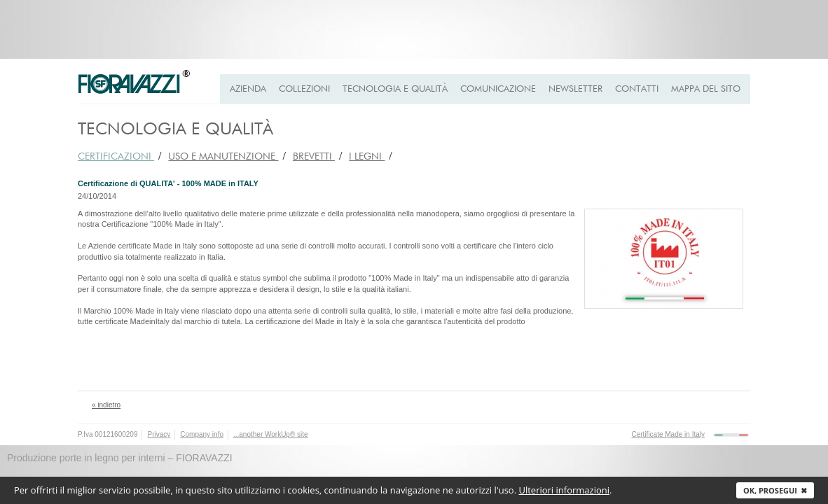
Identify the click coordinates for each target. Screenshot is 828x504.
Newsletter (575, 89)
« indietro (106, 405)
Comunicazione (498, 89)
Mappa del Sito (706, 89)
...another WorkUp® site (271, 434)
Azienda (248, 89)
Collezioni (304, 89)
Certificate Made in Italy (669, 434)
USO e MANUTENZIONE (223, 157)
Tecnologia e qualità (395, 89)
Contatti (637, 89)
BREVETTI (314, 157)
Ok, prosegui (775, 490)
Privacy (159, 434)
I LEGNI (367, 157)
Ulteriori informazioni (564, 490)
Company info (202, 434)
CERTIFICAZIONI (116, 157)
